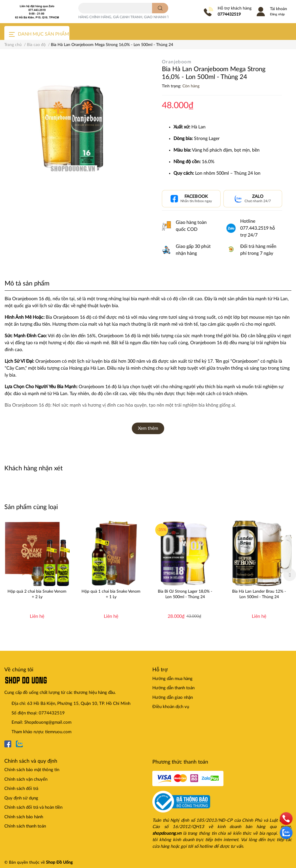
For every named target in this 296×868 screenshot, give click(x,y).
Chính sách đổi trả (21, 789)
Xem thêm (148, 428)
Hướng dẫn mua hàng (172, 679)
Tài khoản (279, 9)
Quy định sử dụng (21, 798)
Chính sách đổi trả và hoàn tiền (33, 807)
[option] (37, 575)
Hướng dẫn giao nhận (173, 697)
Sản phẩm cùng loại (31, 507)
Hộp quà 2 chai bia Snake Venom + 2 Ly (37, 594)
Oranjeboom (177, 62)
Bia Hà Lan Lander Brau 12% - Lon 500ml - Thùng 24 (259, 594)
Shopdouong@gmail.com (48, 722)
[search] (160, 8)
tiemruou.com (58, 732)
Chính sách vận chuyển (26, 779)
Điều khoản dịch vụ (171, 707)
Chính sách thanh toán (25, 826)
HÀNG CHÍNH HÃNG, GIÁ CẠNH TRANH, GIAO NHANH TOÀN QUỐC (133, 17)
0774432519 (229, 14)
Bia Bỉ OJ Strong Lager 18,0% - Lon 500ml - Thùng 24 (185, 594)
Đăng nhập (277, 14)
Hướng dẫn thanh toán (173, 688)
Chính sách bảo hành (24, 817)
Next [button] (290, 575)
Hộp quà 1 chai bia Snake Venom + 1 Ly (111, 594)
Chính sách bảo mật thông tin (32, 770)
